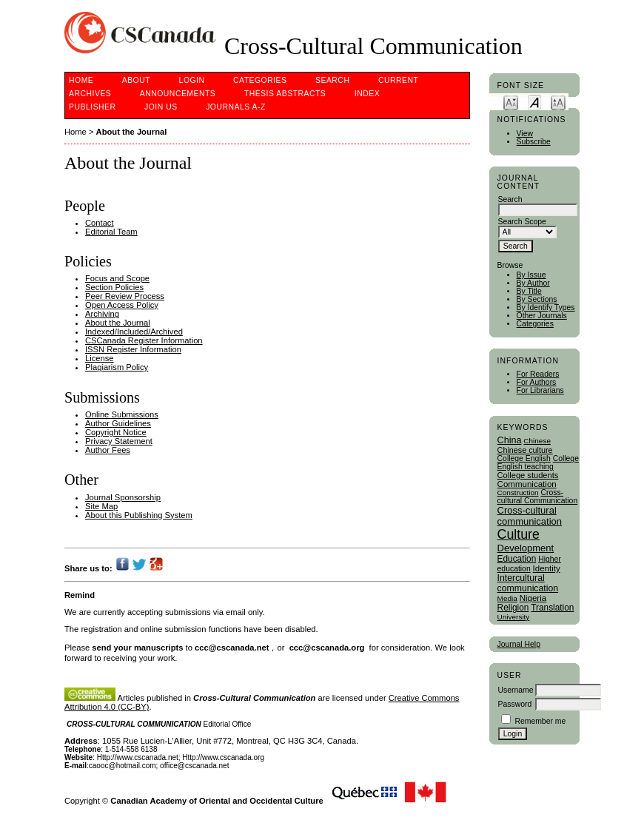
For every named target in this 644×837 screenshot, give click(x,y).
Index (367, 94)
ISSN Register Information (133, 349)
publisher (93, 107)
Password (515, 704)
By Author (533, 283)
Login (192, 80)
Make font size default (534, 102)
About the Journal (132, 132)
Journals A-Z (236, 107)
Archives (90, 94)
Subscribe (534, 142)
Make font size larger (558, 102)
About (136, 80)
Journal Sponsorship (123, 497)
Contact (100, 223)
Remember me (540, 721)
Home (81, 80)
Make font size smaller (511, 102)
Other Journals (542, 316)
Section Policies (114, 287)
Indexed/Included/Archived (134, 332)
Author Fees (108, 450)
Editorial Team (111, 232)
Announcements (178, 94)
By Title (529, 291)
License (100, 358)
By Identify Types (546, 307)
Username (516, 690)
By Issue (531, 275)
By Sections (537, 299)
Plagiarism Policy (117, 367)
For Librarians (540, 390)
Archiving (102, 314)
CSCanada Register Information (144, 340)
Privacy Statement (119, 441)
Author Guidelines (118, 423)
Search (332, 80)
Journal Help (519, 644)
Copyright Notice (116, 432)
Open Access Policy (122, 305)
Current (398, 80)
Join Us (161, 107)
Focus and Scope (117, 278)
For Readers (538, 374)
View (525, 134)
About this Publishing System (139, 515)
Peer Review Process (125, 296)
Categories (535, 324)
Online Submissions (122, 414)
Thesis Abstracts (285, 94)
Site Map (101, 506)
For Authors (537, 382)
